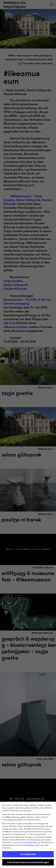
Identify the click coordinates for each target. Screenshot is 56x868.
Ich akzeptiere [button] (28, 854)
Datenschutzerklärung (30, 842)
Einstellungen (29, 845)
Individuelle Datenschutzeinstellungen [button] (28, 862)
